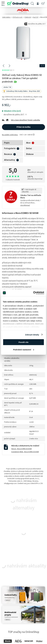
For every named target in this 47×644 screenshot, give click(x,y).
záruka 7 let (7, 87)
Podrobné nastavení (24, 349)
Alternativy (10, 160)
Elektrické (28, 17)
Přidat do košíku (23, 127)
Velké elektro (6, 17)
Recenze (8, 154)
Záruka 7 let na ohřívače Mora (31, 196)
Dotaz (29, 148)
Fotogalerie (10, 148)
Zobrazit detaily (32, 335)
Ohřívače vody (18, 17)
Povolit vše (23, 342)
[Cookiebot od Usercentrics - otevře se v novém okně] (33, 293)
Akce (28, 143)
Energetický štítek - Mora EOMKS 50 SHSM (25, 452)
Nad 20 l (36, 17)
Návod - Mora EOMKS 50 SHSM (21, 449)
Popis (7, 143)
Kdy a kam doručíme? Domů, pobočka (25, 120)
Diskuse (30, 154)
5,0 (8, 70)
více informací (25, 205)
